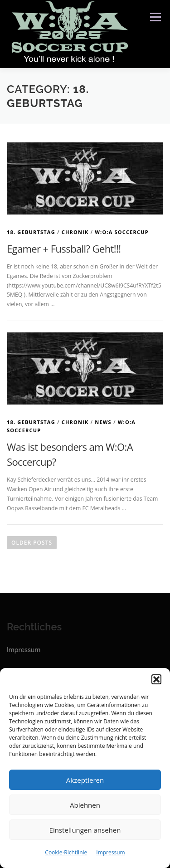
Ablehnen (85, 805)
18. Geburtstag (31, 232)
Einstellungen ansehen (85, 830)
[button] (156, 679)
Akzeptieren (85, 780)
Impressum (110, 852)
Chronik (75, 232)
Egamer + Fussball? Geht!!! (64, 249)
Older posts (32, 543)
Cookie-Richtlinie (66, 852)
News (103, 422)
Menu (155, 17)
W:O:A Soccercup (122, 232)
